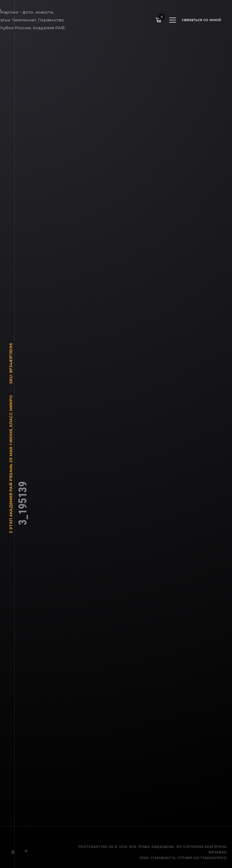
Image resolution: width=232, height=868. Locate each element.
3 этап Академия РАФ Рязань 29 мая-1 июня (11, 484)
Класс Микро (11, 414)
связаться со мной (201, 20)
